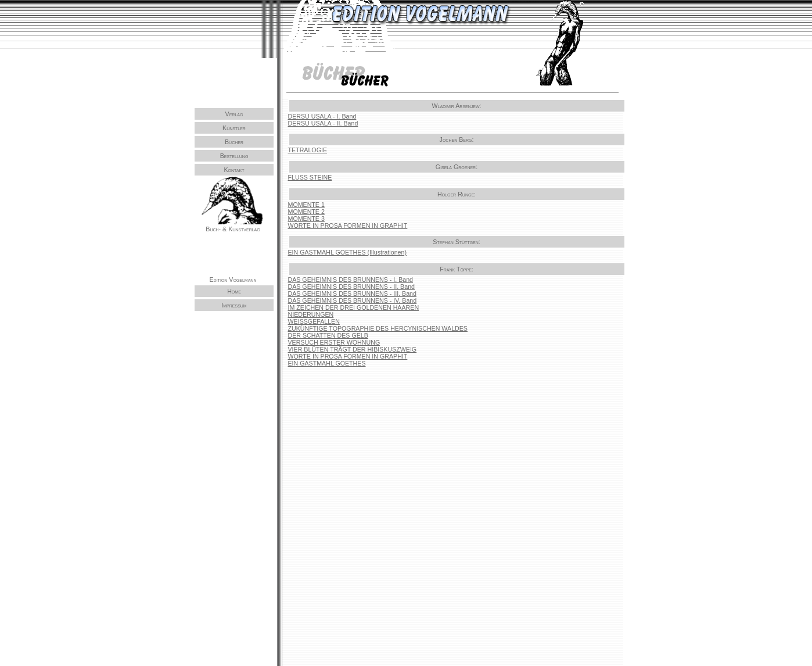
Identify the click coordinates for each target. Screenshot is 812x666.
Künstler (234, 128)
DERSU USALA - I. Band (322, 116)
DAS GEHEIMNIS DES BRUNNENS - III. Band (352, 293)
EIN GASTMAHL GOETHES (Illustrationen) (348, 252)
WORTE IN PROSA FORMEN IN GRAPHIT (348, 225)
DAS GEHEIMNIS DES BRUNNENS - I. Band (351, 280)
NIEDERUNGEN (311, 314)
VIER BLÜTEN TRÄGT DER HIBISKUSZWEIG (353, 349)
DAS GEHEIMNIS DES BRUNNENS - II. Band (352, 287)
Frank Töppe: (457, 269)
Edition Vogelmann (233, 278)
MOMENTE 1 (306, 205)
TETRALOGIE (308, 150)
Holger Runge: (457, 194)
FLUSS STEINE (310, 177)
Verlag (234, 114)
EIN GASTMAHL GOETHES (327, 363)
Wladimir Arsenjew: (456, 106)
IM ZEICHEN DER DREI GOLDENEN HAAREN (354, 307)
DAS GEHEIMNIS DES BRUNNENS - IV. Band (353, 300)
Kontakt (234, 170)
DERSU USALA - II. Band (323, 123)
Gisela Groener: (457, 167)
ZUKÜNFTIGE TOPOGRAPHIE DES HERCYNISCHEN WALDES (378, 328)
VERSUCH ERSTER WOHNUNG (334, 342)
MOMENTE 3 (306, 219)
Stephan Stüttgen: (457, 242)
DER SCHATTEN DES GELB (328, 335)
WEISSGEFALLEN (314, 321)
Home (234, 290)
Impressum (234, 304)
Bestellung (234, 156)
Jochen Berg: (457, 139)
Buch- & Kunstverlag (233, 228)
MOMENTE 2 (306, 212)
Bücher (234, 142)
